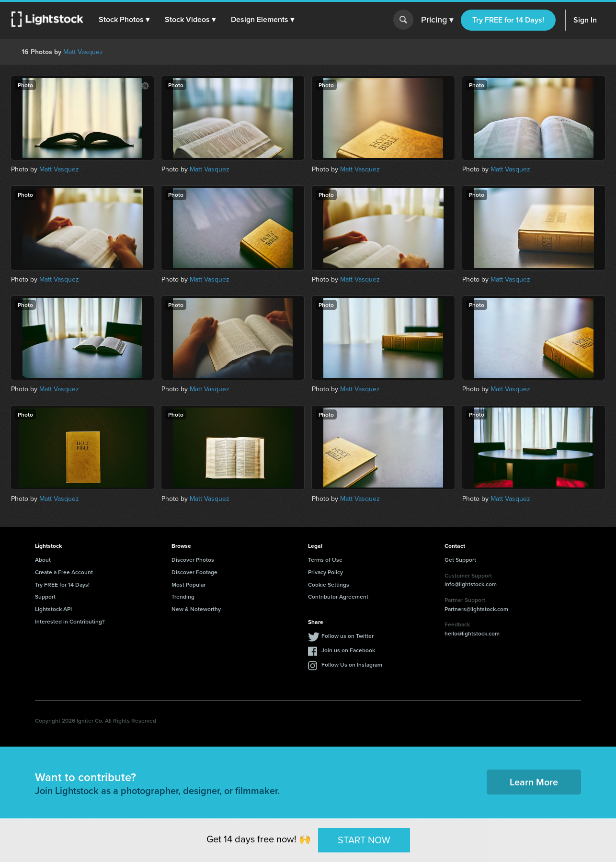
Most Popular (188, 584)
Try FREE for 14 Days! (508, 20)
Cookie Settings (329, 584)
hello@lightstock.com (472, 633)
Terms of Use (325, 560)
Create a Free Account (64, 572)
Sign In (585, 20)
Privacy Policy (325, 572)
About (43, 560)
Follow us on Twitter (348, 636)
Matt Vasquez (83, 52)
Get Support (460, 560)
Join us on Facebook (348, 650)
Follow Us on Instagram (352, 664)
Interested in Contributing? (70, 621)
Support (45, 596)
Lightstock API (53, 609)
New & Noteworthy (196, 609)
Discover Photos (193, 560)
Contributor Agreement (338, 596)
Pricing (437, 20)
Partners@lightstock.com (476, 609)
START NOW (364, 840)
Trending (183, 596)
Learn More (534, 782)
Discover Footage (194, 572)
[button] (124, 20)
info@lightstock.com (471, 584)
